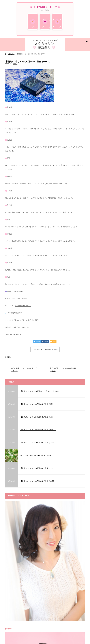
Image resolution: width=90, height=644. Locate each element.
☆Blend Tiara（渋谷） (23, 306)
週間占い (15, 64)
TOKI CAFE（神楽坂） (20, 298)
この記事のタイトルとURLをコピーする (45, 349)
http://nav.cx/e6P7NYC (13, 334)
